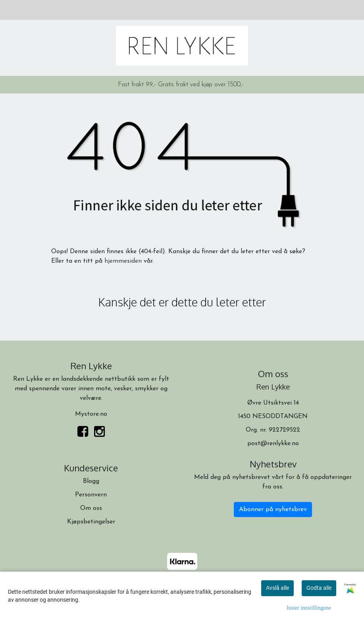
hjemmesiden (123, 261)
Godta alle (319, 588)
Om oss (91, 508)
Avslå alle (277, 588)
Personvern (91, 495)
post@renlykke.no (273, 444)
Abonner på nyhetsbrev (273, 510)
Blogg (91, 481)
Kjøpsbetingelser (91, 522)
